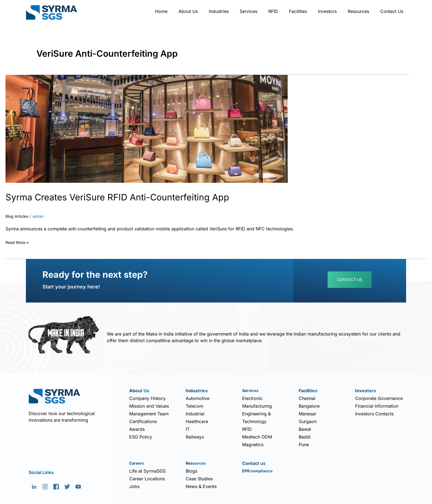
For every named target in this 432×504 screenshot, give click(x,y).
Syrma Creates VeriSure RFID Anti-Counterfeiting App (145, 196)
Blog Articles (19, 216)
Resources (358, 11)
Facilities (298, 11)
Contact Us (392, 11)
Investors (327, 11)
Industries (219, 11)
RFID (273, 11)
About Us (188, 11)
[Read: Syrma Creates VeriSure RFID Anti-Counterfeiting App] (147, 128)
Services (249, 11)
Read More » (19, 242)
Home (161, 11)
